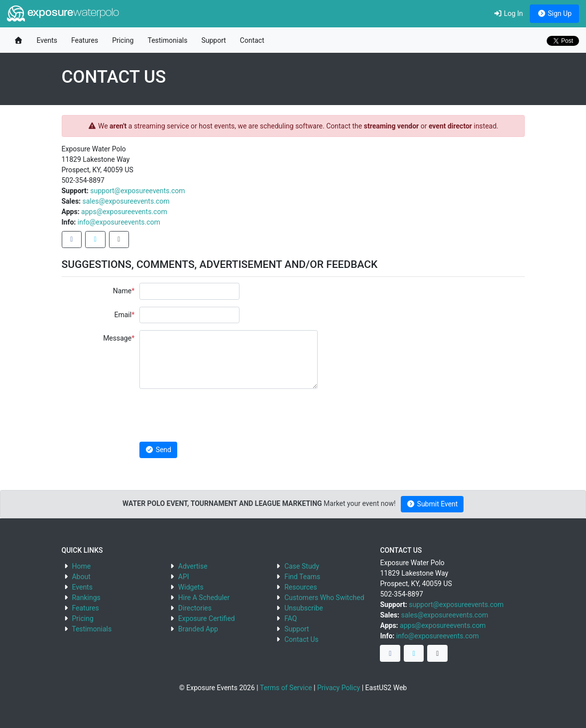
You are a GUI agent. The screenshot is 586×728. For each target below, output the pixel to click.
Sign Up (554, 13)
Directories (195, 608)
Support (213, 40)
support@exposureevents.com (137, 191)
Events (47, 40)
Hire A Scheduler (204, 598)
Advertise (193, 566)
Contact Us (301, 639)
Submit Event (432, 504)
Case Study (302, 566)
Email (123, 315)
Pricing (123, 40)
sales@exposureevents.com (126, 201)
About (81, 577)
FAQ (291, 618)
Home (81, 566)
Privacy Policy (339, 688)
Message (117, 338)
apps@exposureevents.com (124, 212)
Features (85, 40)
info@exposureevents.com (119, 222)
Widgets (191, 587)
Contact (252, 40)
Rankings (86, 598)
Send (158, 450)
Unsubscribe (304, 608)
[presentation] (215, 415)
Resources (301, 587)
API (184, 577)
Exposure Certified (207, 618)
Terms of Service (286, 688)
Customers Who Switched (324, 598)
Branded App (198, 629)
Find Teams (302, 577)
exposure (63, 13)
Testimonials (167, 40)
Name (122, 291)
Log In (508, 13)
